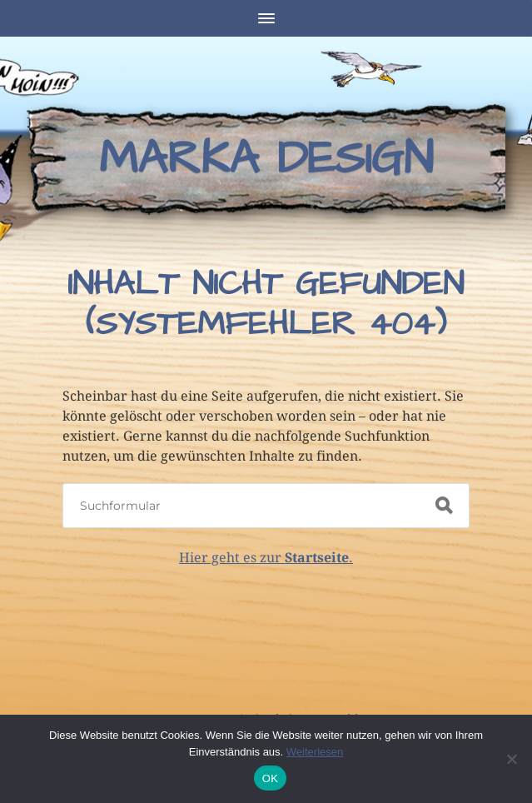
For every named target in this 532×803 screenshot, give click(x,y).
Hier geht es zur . (266, 558)
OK (270, 778)
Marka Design (266, 159)
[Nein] (511, 759)
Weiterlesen (315, 752)
